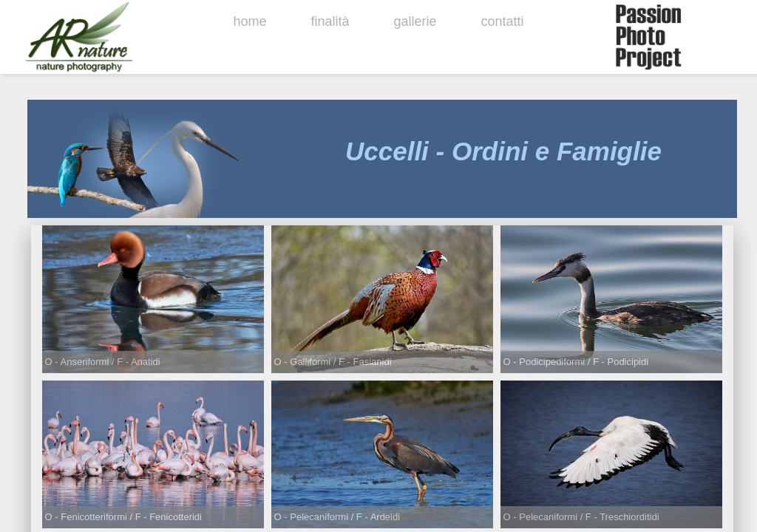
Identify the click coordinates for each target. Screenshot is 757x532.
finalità (330, 21)
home (249, 21)
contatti (503, 21)
